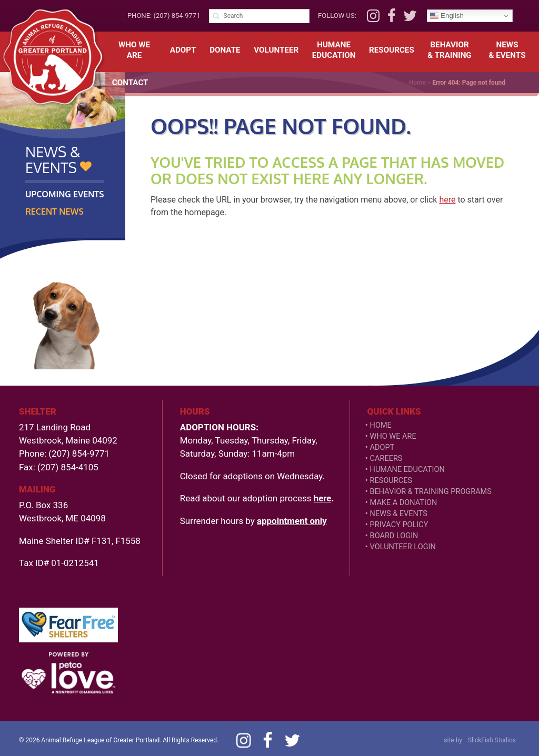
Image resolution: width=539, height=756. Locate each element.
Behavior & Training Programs (431, 492)
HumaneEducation (334, 50)
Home (381, 425)
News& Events (507, 50)
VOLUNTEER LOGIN (403, 547)
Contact (130, 83)
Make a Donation (404, 503)
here (447, 200)
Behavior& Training (449, 50)
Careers (386, 458)
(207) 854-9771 (177, 16)
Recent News (54, 211)
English (447, 16)
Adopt (183, 50)
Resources (392, 50)
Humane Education (407, 470)
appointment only (292, 521)
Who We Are (134, 50)
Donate (225, 50)
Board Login (394, 536)
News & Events (399, 514)
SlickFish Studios (492, 740)
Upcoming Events (65, 194)
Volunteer (276, 50)
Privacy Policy (399, 525)
